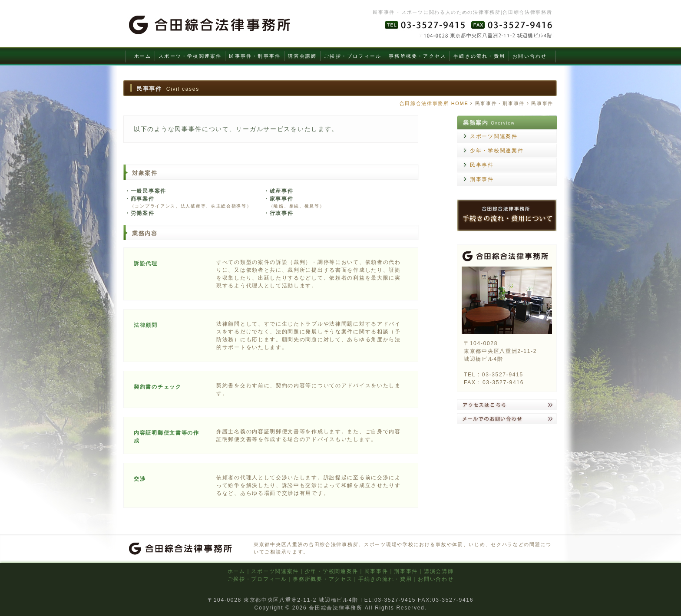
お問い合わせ (530, 56)
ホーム (143, 56)
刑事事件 (482, 179)
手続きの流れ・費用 (479, 56)
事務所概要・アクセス (417, 56)
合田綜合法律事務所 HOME (434, 103)
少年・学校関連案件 (497, 151)
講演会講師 (302, 56)
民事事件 (482, 165)
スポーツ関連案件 (494, 136)
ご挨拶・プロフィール (353, 56)
